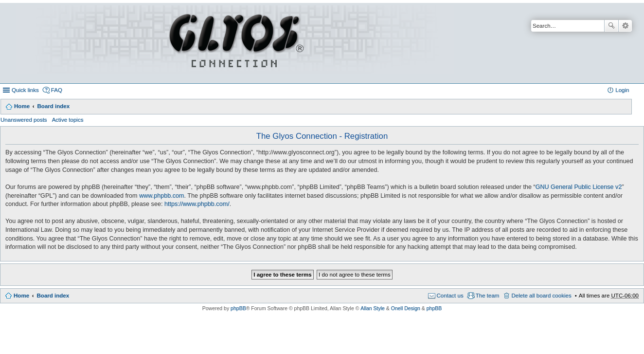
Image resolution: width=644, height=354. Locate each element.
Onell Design (406, 308)
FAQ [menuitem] (57, 90)
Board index (53, 106)
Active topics (68, 120)
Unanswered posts (24, 120)
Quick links (25, 90)
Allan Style (373, 308)
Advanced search (625, 26)
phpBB (238, 308)
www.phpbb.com (161, 196)
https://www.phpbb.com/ (197, 204)
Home (22, 106)
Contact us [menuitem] (450, 296)
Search (611, 26)
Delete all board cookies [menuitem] (541, 296)
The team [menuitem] (488, 296)
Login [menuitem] (622, 90)
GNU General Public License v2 (579, 187)
